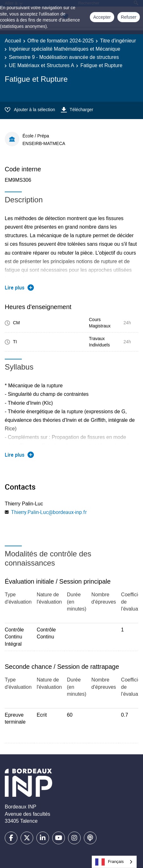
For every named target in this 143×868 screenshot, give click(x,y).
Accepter (102, 17)
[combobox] (114, 862)
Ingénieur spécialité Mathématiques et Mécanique (65, 49)
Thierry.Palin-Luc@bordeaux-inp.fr (49, 512)
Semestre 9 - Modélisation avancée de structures (64, 57)
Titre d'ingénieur (118, 41)
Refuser (129, 17)
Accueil (13, 41)
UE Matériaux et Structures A (41, 65)
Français (109, 862)
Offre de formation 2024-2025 (61, 41)
